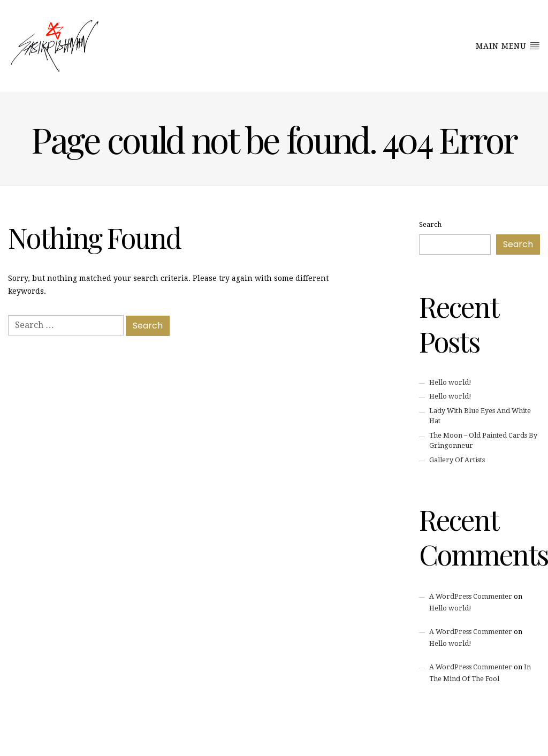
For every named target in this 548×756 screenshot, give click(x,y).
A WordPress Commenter (471, 596)
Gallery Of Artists (457, 460)
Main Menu (508, 45)
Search (430, 224)
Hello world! (450, 382)
